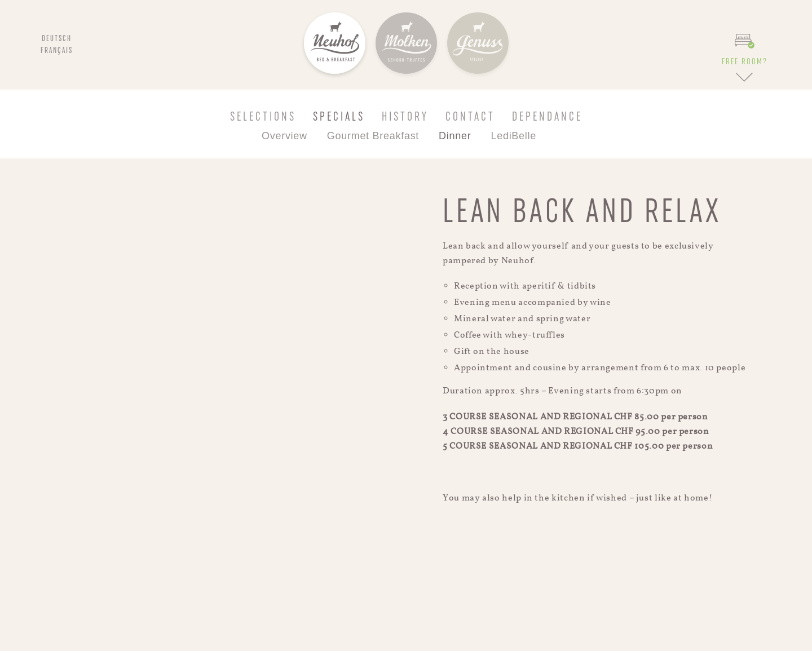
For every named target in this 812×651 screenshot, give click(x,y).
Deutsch (57, 39)
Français (57, 51)
